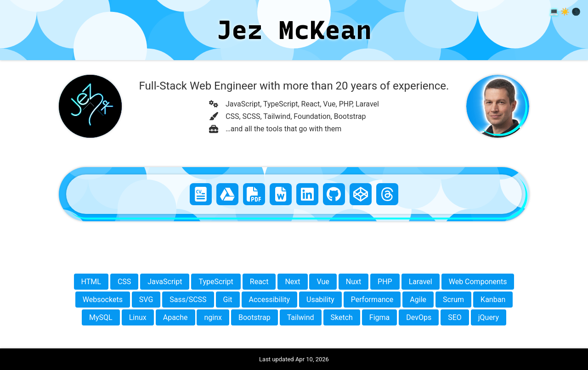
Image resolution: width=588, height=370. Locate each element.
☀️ (565, 12)
